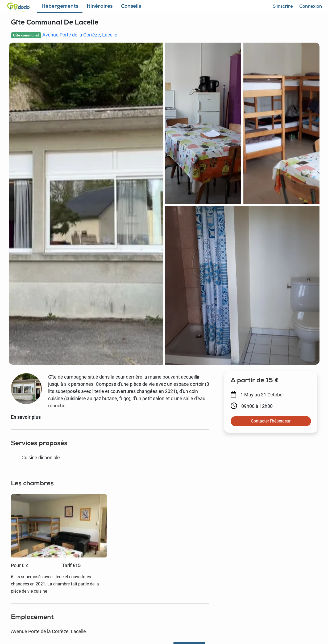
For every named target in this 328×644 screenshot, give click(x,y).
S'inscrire (283, 7)
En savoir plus (26, 417)
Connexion (311, 7)
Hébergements (60, 7)
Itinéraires (100, 7)
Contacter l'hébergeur (271, 421)
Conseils (131, 7)
